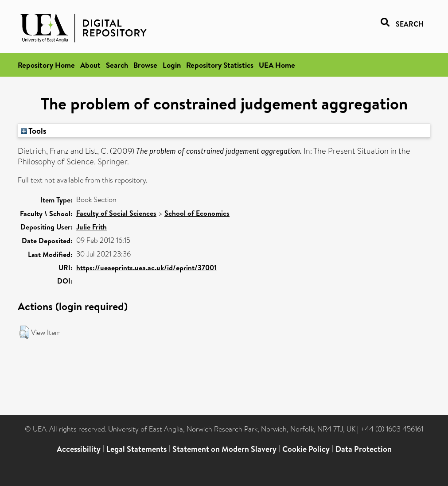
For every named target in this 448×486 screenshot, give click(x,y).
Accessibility (79, 449)
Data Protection (364, 449)
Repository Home (46, 65)
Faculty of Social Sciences (116, 213)
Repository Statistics (220, 65)
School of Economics (197, 213)
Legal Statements (136, 449)
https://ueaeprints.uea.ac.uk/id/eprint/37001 (146, 268)
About (90, 65)
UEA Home (277, 65)
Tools (34, 131)
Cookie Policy (306, 449)
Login (172, 65)
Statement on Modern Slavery (224, 449)
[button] (24, 332)
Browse (145, 65)
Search (117, 65)
